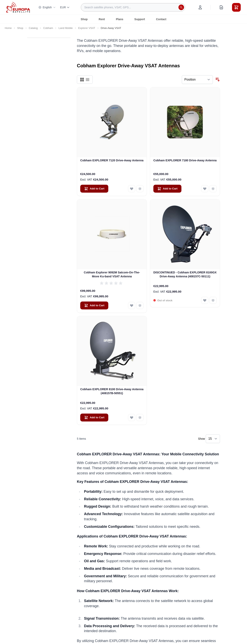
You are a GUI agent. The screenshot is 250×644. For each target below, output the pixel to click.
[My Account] (200, 7)
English (47, 7)
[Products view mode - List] (88, 80)
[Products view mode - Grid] (82, 80)
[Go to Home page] (18, 7)
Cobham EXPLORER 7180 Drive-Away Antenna (185, 160)
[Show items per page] (213, 439)
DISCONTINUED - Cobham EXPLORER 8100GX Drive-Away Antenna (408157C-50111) (185, 274)
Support (140, 19)
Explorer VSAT (87, 28)
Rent (102, 19)
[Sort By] (197, 80)
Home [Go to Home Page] (8, 28)
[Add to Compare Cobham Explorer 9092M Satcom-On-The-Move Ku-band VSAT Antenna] (140, 305)
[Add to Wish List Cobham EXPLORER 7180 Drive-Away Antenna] (205, 189)
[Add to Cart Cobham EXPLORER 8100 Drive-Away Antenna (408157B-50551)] (94, 418)
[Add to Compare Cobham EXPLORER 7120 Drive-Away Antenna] (140, 189)
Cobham (48, 28)
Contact (161, 19)
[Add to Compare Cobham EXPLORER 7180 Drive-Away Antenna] (213, 189)
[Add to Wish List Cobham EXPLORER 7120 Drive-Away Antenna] (132, 189)
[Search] (181, 7)
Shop (84, 19)
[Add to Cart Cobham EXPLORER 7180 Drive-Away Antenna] (167, 189)
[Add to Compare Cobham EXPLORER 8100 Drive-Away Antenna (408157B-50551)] (140, 418)
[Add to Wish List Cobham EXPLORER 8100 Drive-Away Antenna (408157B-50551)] (132, 418)
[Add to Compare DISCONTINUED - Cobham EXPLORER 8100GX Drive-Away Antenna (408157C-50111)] (213, 300)
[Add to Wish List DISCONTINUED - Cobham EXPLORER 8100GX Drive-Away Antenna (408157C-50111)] (205, 300)
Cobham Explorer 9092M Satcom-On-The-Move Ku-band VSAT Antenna (112, 274)
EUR (65, 7)
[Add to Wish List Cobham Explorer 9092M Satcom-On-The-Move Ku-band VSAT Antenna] (132, 305)
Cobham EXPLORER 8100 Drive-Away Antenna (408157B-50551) (112, 391)
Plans (119, 19)
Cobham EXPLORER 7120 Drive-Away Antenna (112, 160)
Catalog (33, 28)
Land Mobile (66, 28)
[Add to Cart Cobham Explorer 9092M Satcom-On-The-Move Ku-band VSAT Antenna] (94, 305)
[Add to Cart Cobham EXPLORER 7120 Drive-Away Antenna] (94, 189)
